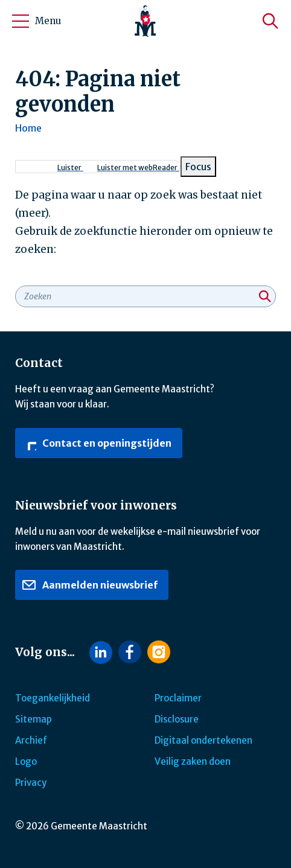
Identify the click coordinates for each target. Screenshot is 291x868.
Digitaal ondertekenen (203, 740)
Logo (26, 761)
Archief (31, 740)
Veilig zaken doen (193, 761)
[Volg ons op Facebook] (130, 652)
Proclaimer (178, 698)
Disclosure (177, 719)
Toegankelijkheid (53, 698)
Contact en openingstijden (97, 443)
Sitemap (34, 719)
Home (28, 128)
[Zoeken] (270, 21)
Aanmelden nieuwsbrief (90, 585)
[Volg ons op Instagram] (159, 652)
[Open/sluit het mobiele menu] (21, 21)
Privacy (31, 783)
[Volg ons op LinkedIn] (101, 652)
